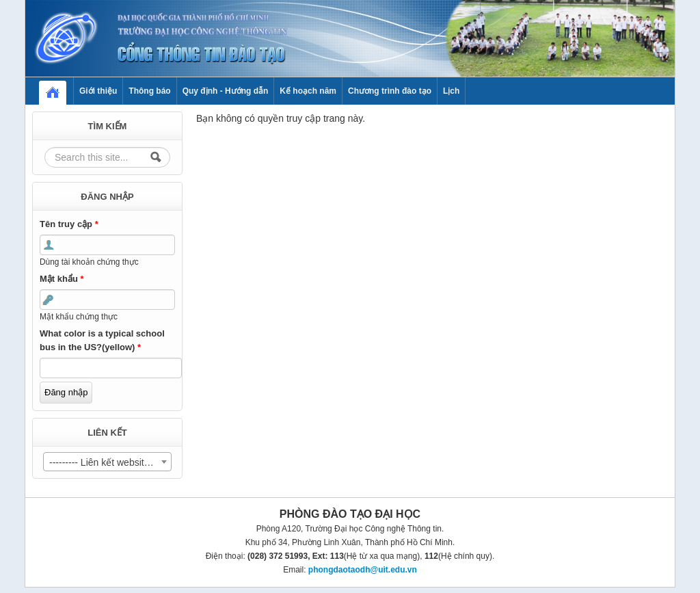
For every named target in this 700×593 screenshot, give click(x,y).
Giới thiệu (98, 91)
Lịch (451, 91)
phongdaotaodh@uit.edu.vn (363, 570)
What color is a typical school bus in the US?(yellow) (102, 340)
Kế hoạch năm (308, 91)
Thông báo (149, 91)
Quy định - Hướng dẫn (226, 91)
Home (59, 91)
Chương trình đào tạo (390, 91)
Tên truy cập (69, 224)
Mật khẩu (62, 279)
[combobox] (107, 462)
